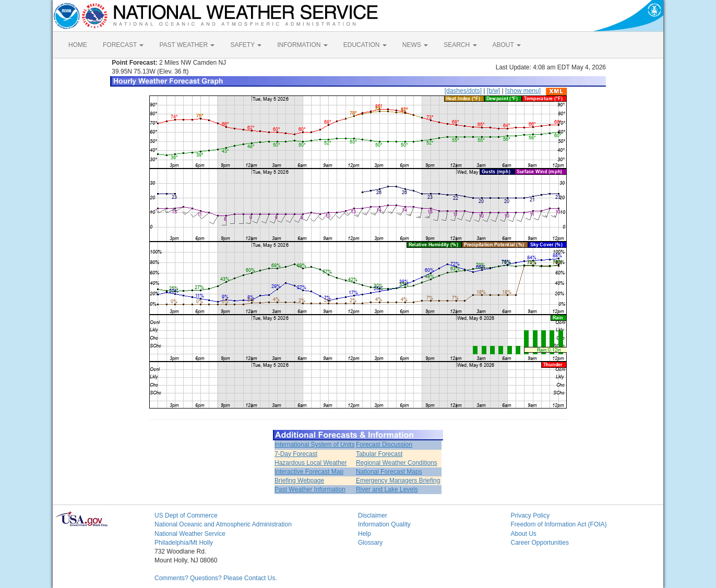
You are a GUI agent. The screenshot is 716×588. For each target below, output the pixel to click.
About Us (524, 534)
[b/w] (493, 91)
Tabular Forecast (379, 454)
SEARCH (460, 45)
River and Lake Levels (387, 489)
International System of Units (314, 445)
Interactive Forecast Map (309, 472)
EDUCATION (365, 45)
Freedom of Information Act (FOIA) (559, 524)
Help (365, 534)
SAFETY (246, 45)
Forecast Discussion (384, 445)
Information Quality (384, 524)
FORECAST (123, 45)
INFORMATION (302, 45)
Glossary (370, 543)
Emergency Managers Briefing (398, 481)
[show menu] (523, 91)
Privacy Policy (530, 515)
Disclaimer (373, 515)
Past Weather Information (310, 489)
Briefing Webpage (299, 481)
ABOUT (507, 45)
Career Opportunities (540, 543)
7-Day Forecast (296, 454)
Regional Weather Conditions (397, 463)
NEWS (415, 45)
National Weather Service (190, 534)
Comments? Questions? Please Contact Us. (216, 578)
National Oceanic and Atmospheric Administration (223, 524)
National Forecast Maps (389, 472)
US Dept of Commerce (186, 515)
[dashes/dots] (463, 91)
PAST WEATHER (187, 45)
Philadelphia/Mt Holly (184, 543)
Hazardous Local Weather (311, 463)
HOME (78, 45)
